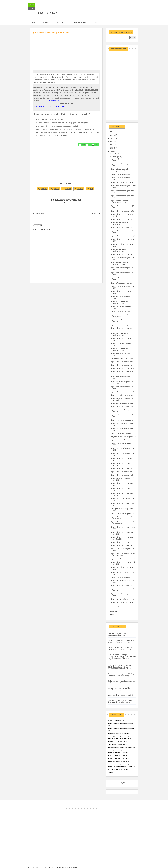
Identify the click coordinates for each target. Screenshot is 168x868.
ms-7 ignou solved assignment (122, 312)
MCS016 (125, 756)
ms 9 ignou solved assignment (122, 174)
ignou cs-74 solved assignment (122, 325)
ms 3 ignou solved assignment (122, 577)
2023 (112, 135)
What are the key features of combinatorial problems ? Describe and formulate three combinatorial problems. (122, 657)
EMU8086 (111, 742)
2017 (111, 151)
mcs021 (110, 758)
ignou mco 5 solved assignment (123, 403)
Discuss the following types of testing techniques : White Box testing (121, 675)
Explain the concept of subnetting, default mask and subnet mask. (120, 701)
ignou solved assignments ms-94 (123, 236)
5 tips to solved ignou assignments (124, 437)
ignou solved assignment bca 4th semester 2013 (123, 523)
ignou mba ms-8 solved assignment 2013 (120, 264)
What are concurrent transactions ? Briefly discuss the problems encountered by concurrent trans (120, 667)
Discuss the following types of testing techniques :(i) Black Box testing (121, 641)
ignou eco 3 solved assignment (122, 602)
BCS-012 (118, 733)
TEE (122, 770)
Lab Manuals (121, 744)
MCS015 (117, 756)
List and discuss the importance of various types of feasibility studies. (120, 648)
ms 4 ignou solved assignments (123, 514)
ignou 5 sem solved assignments (123, 440)
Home (33, 22)
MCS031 (110, 761)
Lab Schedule (112, 747)
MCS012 (117, 753)
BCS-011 (111, 733)
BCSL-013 (125, 736)
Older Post (93, 214)
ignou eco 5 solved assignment (122, 420)
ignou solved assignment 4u (121, 542)
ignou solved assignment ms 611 (123, 407)
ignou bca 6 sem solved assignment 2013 (120, 302)
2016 (111, 612)
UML (127, 770)
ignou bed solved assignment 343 (123, 559)
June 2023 (111, 744)
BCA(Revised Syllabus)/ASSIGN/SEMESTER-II (121, 728)
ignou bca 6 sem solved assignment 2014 (120, 334)
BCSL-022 (119, 739)
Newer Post (40, 214)
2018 (112, 148)
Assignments (62, 22)
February (115, 157)
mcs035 (117, 764)
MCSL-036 (125, 764)
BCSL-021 (111, 739)
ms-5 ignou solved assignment (122, 433)
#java (110, 720)
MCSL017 (111, 767)
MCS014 (110, 756)
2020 (112, 145)
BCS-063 (111, 736)
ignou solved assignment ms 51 (122, 468)
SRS (117, 770)
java (124, 742)
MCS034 (110, 764)
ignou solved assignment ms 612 (123, 362)
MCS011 (110, 753)
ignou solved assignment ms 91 (122, 228)
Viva (110, 772)
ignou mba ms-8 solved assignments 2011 (120, 224)
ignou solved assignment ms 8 (122, 254)
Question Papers (79, 22)
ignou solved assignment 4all (122, 546)
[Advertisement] (66, 50)
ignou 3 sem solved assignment (123, 599)
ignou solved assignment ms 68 (123, 368)
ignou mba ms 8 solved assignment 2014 (119, 250)
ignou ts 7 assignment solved (122, 283)
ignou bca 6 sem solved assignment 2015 (120, 349)
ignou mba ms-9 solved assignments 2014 (120, 170)
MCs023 (117, 758)
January (114, 607)
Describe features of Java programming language (117, 634)
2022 (112, 138)
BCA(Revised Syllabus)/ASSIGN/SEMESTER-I (121, 723)
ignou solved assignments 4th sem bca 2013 (122, 538)
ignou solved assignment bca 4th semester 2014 (123, 555)
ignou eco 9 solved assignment (122, 182)
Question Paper (121, 767)
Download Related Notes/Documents (49, 106)
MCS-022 (127, 750)
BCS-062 (126, 733)
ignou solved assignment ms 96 (123, 211)
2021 (112, 142)
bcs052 (118, 736)
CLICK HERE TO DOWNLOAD (49, 101)
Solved (110, 770)
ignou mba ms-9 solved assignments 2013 (120, 202)
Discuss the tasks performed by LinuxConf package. (119, 689)
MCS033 (125, 761)
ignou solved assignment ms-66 (123, 392)
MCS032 (118, 761)
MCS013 (125, 753)
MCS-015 (119, 750)
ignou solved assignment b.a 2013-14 (121, 695)
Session (131, 767)
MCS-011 (122, 747)
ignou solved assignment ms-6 (122, 365)
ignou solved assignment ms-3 (122, 586)
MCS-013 (111, 750)
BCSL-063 (127, 739)
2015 (111, 615)
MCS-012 (130, 747)
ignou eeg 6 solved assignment (122, 395)
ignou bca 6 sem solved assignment (120, 316)
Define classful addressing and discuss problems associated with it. (122, 682)
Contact (94, 22)
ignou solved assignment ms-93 (123, 219)
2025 (112, 132)
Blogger (126, 783)
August (114, 154)
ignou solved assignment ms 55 (122, 475)
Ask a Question (46, 22)
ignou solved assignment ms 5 (122, 472)
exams (118, 742)
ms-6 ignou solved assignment (122, 359)
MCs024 (125, 758)
